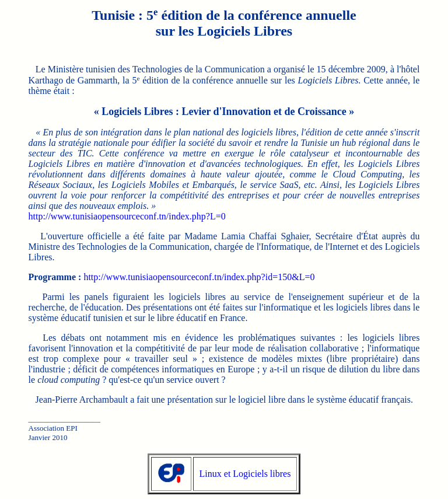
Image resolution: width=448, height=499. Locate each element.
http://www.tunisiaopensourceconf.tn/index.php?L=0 (127, 216)
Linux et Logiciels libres (245, 474)
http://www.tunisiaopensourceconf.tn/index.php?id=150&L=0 (199, 277)
